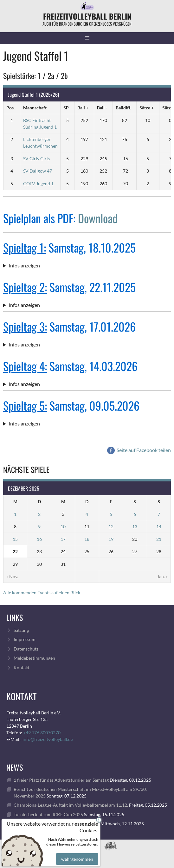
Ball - (102, 108)
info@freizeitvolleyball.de (48, 739)
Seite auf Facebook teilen (139, 450)
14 (159, 526)
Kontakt (22, 667)
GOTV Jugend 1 (38, 183)
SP (66, 108)
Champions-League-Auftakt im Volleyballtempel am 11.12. (71, 805)
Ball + (83, 108)
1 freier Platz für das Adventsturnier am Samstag (61, 780)
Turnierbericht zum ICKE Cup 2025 (48, 814)
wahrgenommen (76, 854)
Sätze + (147, 108)
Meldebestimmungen (34, 658)
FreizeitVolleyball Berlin (87, 16)
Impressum (25, 639)
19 (111, 539)
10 (63, 526)
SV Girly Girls (36, 159)
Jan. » (162, 576)
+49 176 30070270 (42, 733)
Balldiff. (123, 108)
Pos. (10, 108)
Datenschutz (26, 649)
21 (159, 539)
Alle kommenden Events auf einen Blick (42, 593)
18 (87, 539)
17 (63, 539)
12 (111, 526)
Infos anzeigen (24, 265)
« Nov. (12, 576)
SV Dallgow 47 (38, 171)
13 (135, 526)
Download (98, 218)
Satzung (21, 630)
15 (15, 539)
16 (39, 539)
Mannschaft (35, 108)
